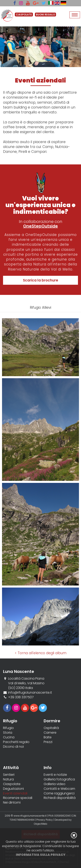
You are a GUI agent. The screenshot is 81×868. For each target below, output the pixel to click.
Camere (50, 733)
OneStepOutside (40, 226)
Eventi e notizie (55, 775)
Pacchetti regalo (16, 742)
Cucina (9, 737)
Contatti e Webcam (59, 789)
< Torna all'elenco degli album (41, 653)
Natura (8, 779)
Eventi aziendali (15, 793)
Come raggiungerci (59, 793)
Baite (48, 737)
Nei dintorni (12, 803)
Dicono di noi (13, 747)
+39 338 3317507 (21, 697)
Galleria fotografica (59, 779)
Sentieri (9, 775)
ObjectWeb (41, 824)
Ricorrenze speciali (18, 798)
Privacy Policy (45, 820)
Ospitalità (51, 728)
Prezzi (48, 742)
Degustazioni (13, 789)
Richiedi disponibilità (60, 798)
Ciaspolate (12, 784)
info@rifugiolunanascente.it (30, 693)
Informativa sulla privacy (41, 855)
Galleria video (55, 784)
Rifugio (8, 728)
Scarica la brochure (40, 280)
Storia (8, 733)
